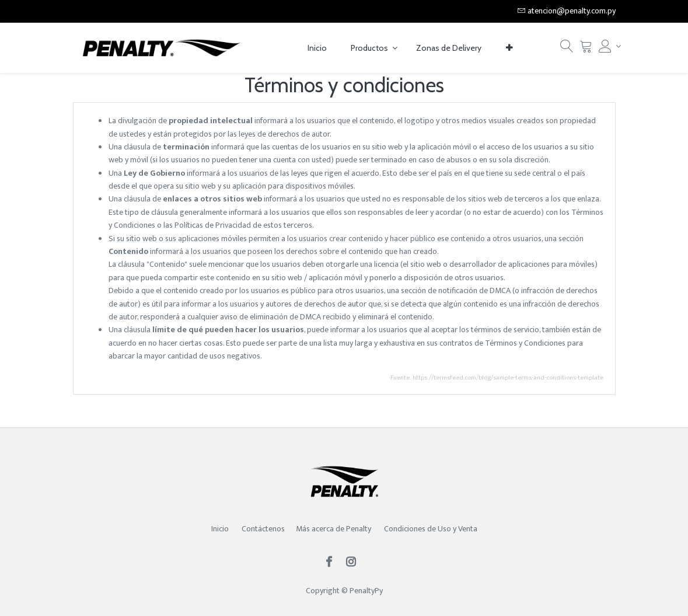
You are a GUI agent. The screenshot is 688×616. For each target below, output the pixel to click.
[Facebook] (333, 563)
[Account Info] (607, 46)
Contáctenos (263, 529)
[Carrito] (586, 49)
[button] (509, 48)
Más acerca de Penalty (334, 529)
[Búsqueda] (567, 49)
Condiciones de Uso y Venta (431, 529)
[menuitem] (317, 48)
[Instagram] (355, 563)
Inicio (220, 529)
